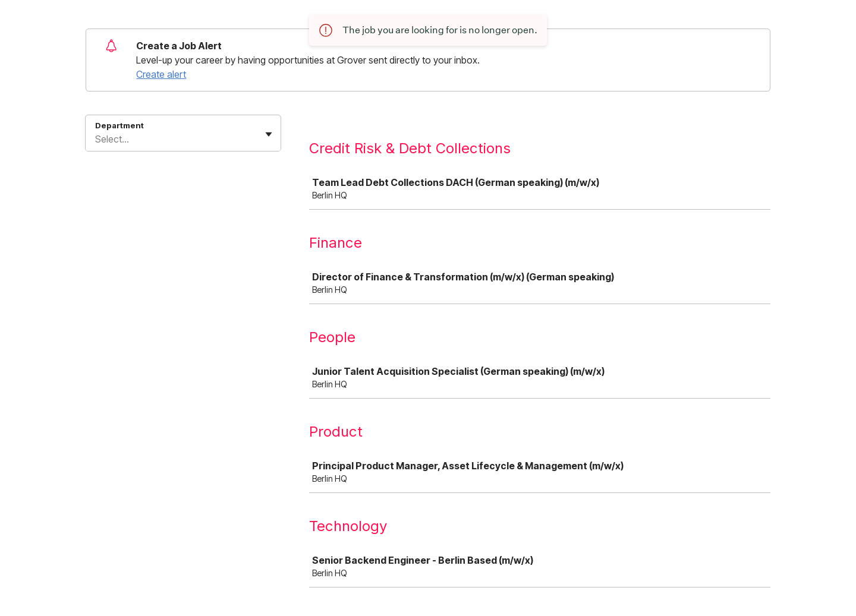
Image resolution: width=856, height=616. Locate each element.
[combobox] (96, 139)
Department (119, 125)
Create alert (161, 74)
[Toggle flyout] (269, 134)
